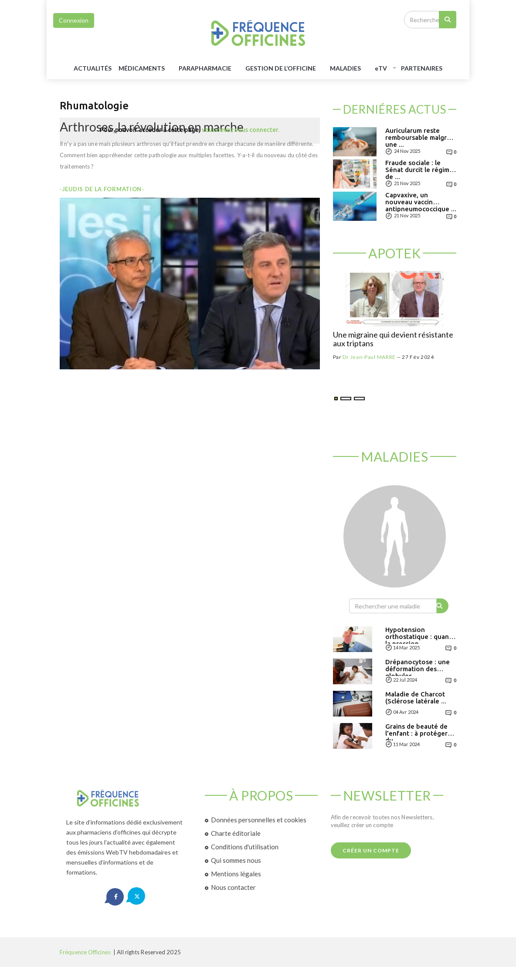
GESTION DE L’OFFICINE (281, 68)
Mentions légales (236, 874)
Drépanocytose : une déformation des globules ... (418, 669)
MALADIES (345, 68)
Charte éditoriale (236, 833)
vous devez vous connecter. (241, 130)
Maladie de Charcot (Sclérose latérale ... (416, 698)
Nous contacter (233, 887)
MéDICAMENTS (142, 68)
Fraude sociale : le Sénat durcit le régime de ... (419, 170)
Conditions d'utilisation (245, 847)
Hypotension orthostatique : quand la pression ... (419, 637)
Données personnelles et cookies (259, 820)
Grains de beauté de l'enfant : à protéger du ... (416, 733)
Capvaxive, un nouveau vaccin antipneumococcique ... (421, 202)
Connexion (74, 20)
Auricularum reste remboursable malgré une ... (418, 137)
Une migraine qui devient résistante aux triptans (393, 339)
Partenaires (422, 68)
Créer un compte (371, 850)
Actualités (93, 68)
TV (381, 68)
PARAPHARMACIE (205, 68)
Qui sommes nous (236, 860)
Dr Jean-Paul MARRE (369, 357)
